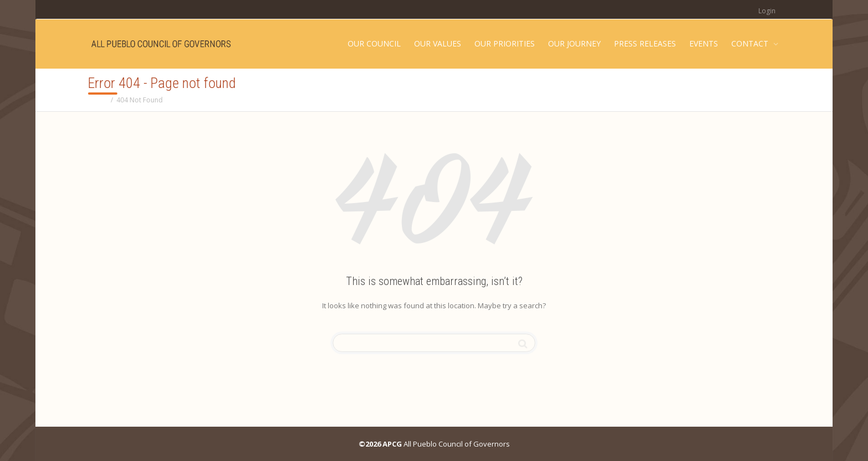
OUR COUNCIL (374, 43)
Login (767, 11)
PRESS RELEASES (645, 43)
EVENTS (704, 43)
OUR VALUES (438, 43)
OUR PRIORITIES (505, 43)
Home (98, 100)
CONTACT (751, 43)
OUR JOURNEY (574, 43)
